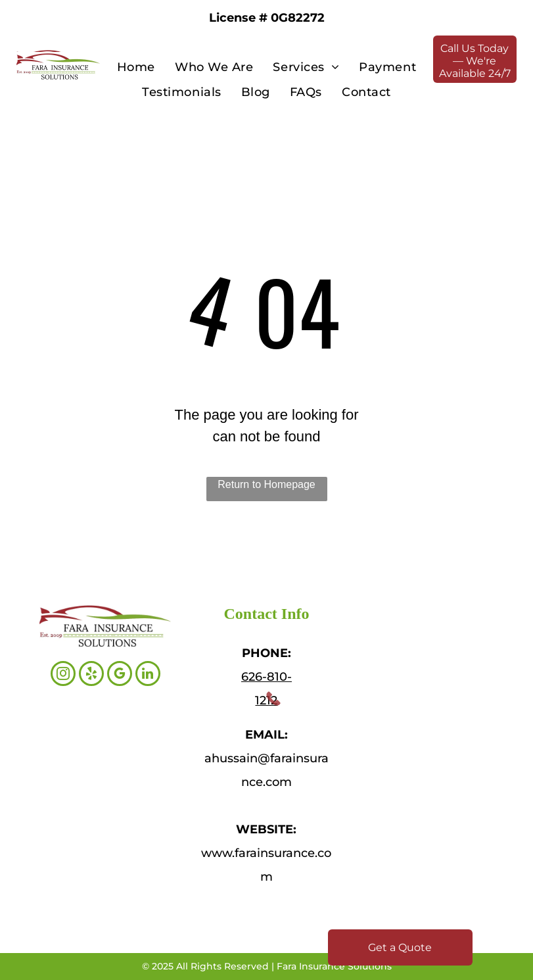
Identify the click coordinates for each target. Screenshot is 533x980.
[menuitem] (136, 67)
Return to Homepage (266, 484)
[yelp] (91, 675)
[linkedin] (148, 675)
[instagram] (63, 675)
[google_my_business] (120, 675)
